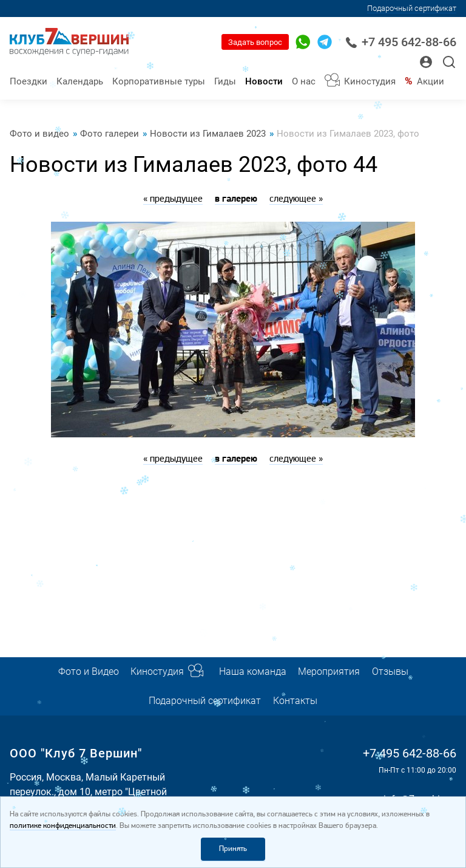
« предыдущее (173, 199)
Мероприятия (329, 672)
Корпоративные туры (159, 81)
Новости (264, 81)
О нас (304, 81)
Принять (233, 849)
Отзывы (390, 672)
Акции (431, 81)
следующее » (296, 199)
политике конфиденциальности (63, 826)
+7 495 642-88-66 (401, 42)
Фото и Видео (89, 672)
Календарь (80, 81)
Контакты (295, 701)
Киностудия (370, 81)
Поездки (29, 81)
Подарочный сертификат (412, 8)
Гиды (225, 81)
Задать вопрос (255, 42)
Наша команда (253, 672)
